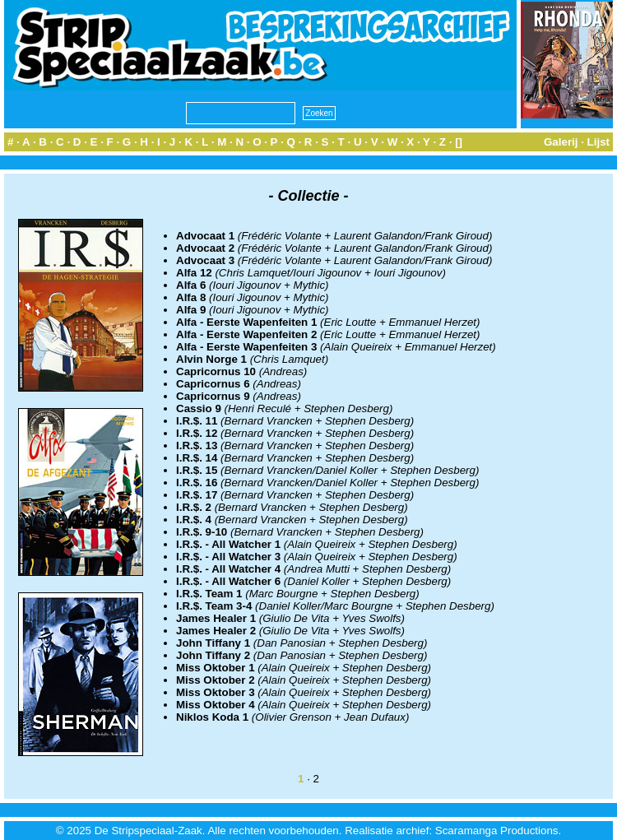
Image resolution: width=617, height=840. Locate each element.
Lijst (598, 142)
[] (459, 142)
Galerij (561, 142)
